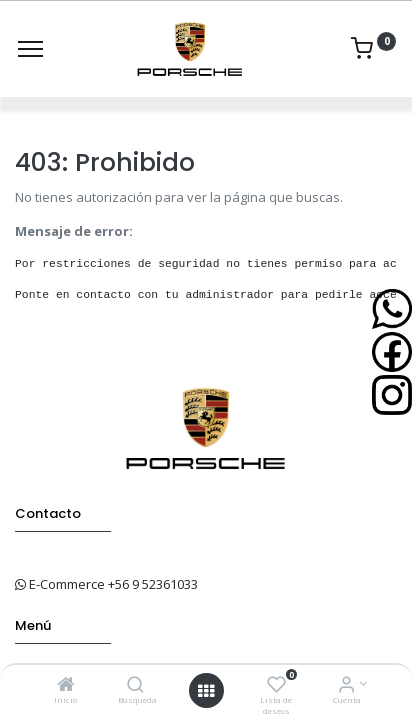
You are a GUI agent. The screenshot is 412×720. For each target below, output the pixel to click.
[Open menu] (206, 691)
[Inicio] (66, 686)
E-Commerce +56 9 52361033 (113, 584)
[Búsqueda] (135, 686)
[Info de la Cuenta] (346, 686)
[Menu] (30, 49)
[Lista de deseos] (276, 686)
